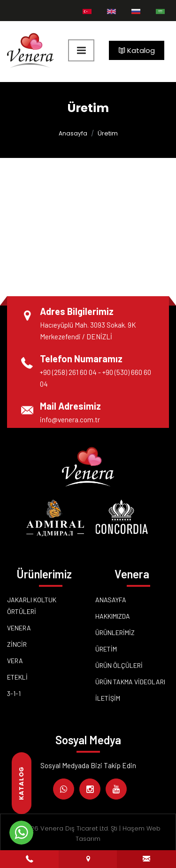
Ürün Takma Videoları (130, 682)
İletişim (108, 698)
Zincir (17, 644)
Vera (15, 661)
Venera (19, 628)
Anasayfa (73, 133)
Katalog (137, 50)
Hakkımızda (113, 616)
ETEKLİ (17, 677)
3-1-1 (14, 693)
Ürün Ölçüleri (119, 665)
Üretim (106, 649)
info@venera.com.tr (70, 419)
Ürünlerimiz (115, 632)
